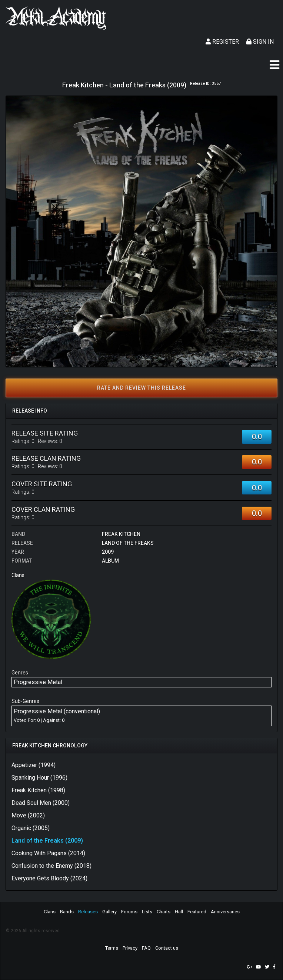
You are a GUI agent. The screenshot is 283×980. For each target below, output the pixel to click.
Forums (129, 912)
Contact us (167, 948)
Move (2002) (28, 815)
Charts (164, 912)
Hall (179, 912)
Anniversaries (225, 912)
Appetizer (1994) (34, 765)
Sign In (260, 42)
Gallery (109, 912)
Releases (88, 912)
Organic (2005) (31, 828)
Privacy (130, 948)
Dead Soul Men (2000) (41, 803)
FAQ (146, 948)
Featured (197, 912)
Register (222, 42)
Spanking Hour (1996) (39, 778)
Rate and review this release (141, 388)
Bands (67, 912)
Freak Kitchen (121, 534)
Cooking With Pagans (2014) (48, 853)
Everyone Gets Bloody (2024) (49, 878)
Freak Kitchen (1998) (38, 790)
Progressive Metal (38, 682)
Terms (112, 948)
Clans (50, 912)
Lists (147, 912)
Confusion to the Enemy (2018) (51, 866)
